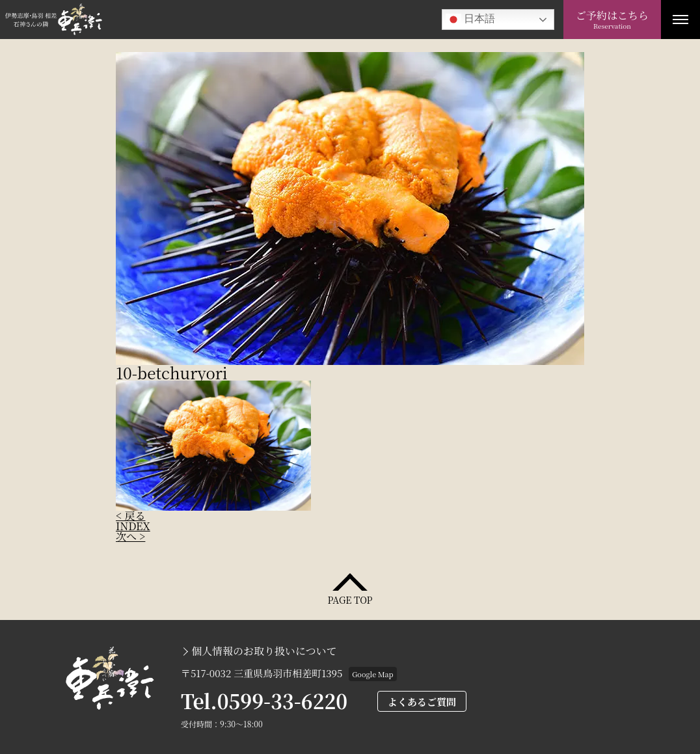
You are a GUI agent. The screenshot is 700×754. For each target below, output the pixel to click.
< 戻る (130, 516)
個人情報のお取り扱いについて (264, 651)
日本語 (470, 20)
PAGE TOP (350, 599)
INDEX (133, 526)
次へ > (130, 536)
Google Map (372, 674)
